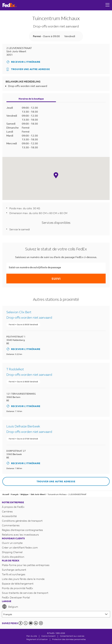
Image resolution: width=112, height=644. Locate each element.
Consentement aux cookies (72, 636)
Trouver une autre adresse (28, 69)
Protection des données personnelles (69, 639)
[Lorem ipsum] (56, 614)
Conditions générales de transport (22, 521)
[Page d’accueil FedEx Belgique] (10, 5)
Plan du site (32, 636)
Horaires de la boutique (31, 99)
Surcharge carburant (14, 570)
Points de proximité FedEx (17, 588)
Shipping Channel (12, 552)
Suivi (56, 279)
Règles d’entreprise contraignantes (22, 530)
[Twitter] (26, 623)
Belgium (10, 607)
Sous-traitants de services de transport (25, 593)
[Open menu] (108, 5)
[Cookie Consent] (48, 636)
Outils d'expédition (13, 557)
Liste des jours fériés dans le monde (23, 579)
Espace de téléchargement (18, 583)
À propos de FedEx (13, 507)
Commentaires (11, 525)
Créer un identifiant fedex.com (20, 547)
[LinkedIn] (36, 623)
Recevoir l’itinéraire (23, 62)
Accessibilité (9, 516)
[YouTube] (31, 623)
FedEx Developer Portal (16, 597)
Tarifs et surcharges (14, 574)
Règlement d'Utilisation (37, 639)
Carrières (7, 511)
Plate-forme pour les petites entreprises (26, 565)
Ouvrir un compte (12, 543)
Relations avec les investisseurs (20, 535)
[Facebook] (21, 623)
